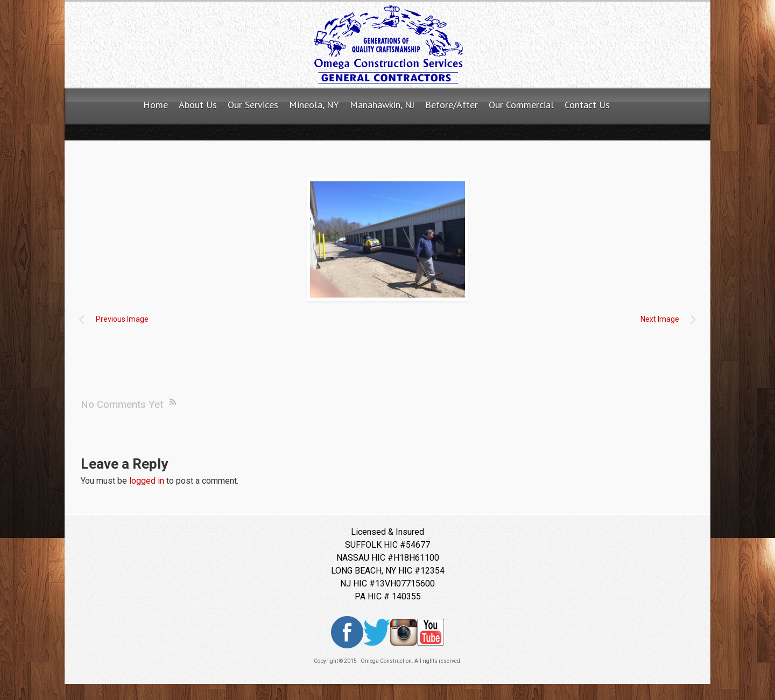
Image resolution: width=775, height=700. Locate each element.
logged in (147, 481)
